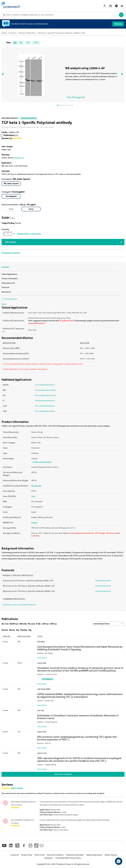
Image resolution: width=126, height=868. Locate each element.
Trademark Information (75, 855)
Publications (9, 135)
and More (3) (19, 158)
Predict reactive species (42, 462)
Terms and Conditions (55, 855)
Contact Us (14, 855)
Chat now (118, 24)
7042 (33, 496)
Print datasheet (9, 299)
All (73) (5, 624)
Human (5, 630)
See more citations (63, 774)
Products (13, 33)
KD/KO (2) (14, 624)
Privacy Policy (27, 855)
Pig (30, 630)
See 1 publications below (45, 406)
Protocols (5, 287)
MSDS (4, 304)
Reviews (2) (7, 138)
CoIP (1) (45, 624)
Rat (18, 630)
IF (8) (38, 624)
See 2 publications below (45, 385)
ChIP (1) (53, 624)
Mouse (12, 630)
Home (4, 33)
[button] (119, 861)
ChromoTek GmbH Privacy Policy (68, 858)
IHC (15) (31, 624)
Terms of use (39, 855)
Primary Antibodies (27, 33)
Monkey (24, 630)
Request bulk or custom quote (29, 234)
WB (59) (23, 624)
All (15, 43)
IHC (28, 43)
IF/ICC (36, 43)
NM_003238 (36, 486)
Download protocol (103, 581)
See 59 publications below (45, 390)
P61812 (34, 523)
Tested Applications (9, 274)
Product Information (10, 278)
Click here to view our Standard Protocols (19, 605)
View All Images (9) (76, 97)
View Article (42, 658)
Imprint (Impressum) (94, 855)
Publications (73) (8, 283)
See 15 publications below (45, 395)
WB (21, 43)
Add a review (17, 788)
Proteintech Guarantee (11, 253)
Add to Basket (11, 242)
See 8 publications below (45, 401)
